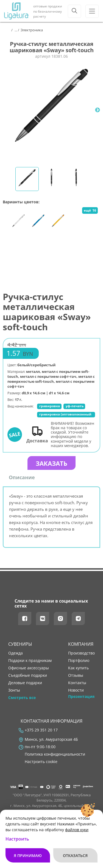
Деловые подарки (25, 683)
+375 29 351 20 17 (41, 730)
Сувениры (20, 644)
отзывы (76, 675)
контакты (77, 683)
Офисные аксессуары (29, 668)
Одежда (16, 653)
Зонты (14, 690)
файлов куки (77, 830)
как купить (78, 668)
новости (76, 690)
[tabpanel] (51, 110)
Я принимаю (28, 855)
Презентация (81, 697)
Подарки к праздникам (30, 661)
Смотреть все (22, 698)
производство (81, 653)
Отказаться (75, 855)
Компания (81, 644)
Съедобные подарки (28, 675)
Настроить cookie (41, 762)
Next (98, 110)
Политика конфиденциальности (55, 754)
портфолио (79, 661)
